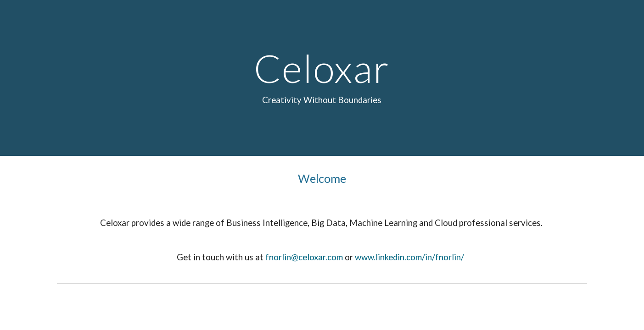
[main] (322, 78)
